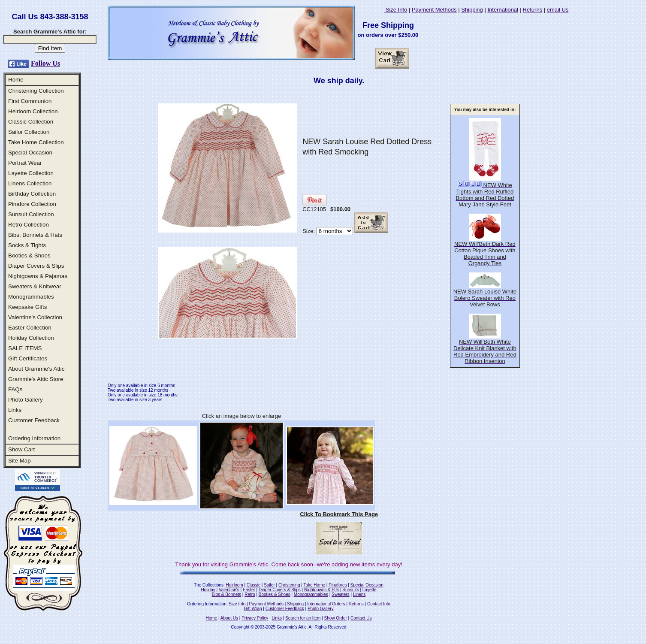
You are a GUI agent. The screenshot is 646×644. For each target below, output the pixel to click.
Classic (254, 585)
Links (15, 410)
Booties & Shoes (29, 255)
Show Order (335, 618)
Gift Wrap (253, 609)
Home (16, 80)
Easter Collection (30, 328)
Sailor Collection (29, 132)
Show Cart (21, 449)
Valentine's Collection (35, 317)
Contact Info (379, 604)
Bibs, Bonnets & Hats (35, 235)
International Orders (326, 604)
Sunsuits (350, 590)
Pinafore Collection (32, 204)
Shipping (472, 10)
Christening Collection (36, 91)
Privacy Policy (255, 618)
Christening (289, 585)
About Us (229, 618)
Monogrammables (31, 297)
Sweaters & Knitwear (35, 286)
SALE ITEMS (25, 348)
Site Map (20, 461)
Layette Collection (31, 173)
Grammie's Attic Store (36, 379)
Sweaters (341, 594)
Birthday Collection (32, 194)
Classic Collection (31, 122)
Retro (250, 594)
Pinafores (338, 585)
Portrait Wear (25, 163)
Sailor (269, 585)
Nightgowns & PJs (321, 590)
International (503, 10)
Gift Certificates (28, 358)
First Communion (30, 101)
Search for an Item (303, 618)
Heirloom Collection (33, 111)
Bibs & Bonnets (226, 594)
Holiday (208, 590)
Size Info (395, 10)
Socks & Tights (27, 245)
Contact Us (361, 618)
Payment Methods (434, 10)
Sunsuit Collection (31, 214)
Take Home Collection (36, 142)
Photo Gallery (26, 400)
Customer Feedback (34, 420)
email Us (558, 10)
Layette (370, 590)
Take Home (314, 585)
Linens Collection (30, 183)
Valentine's (229, 590)
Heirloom (235, 585)
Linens (359, 594)
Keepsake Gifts (27, 307)
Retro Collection (29, 225)
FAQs (15, 389)
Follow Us (45, 63)
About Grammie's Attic (36, 369)
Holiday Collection (31, 338)
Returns (533, 10)
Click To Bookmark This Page (339, 514)
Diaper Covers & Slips (36, 266)
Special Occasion (30, 153)
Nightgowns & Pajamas (38, 276)
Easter (249, 590)
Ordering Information (34, 438)
